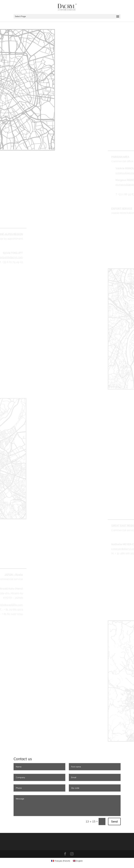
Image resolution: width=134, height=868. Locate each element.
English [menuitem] (79, 861)
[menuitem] (61, 861)
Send (114, 821)
